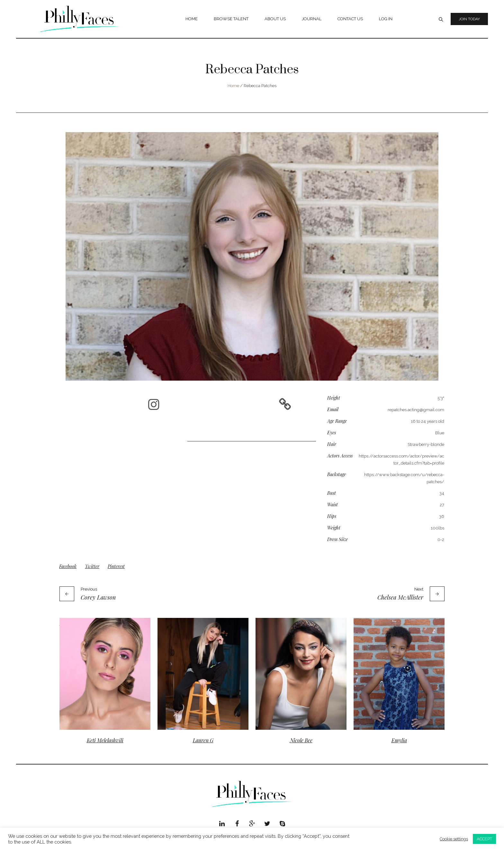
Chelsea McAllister (400, 597)
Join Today (469, 19)
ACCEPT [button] (484, 839)
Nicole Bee (301, 740)
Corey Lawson (98, 597)
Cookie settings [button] (454, 839)
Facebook (68, 566)
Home (233, 86)
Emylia (399, 740)
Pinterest (116, 566)
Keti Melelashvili (105, 740)
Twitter (92, 566)
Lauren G (203, 740)
